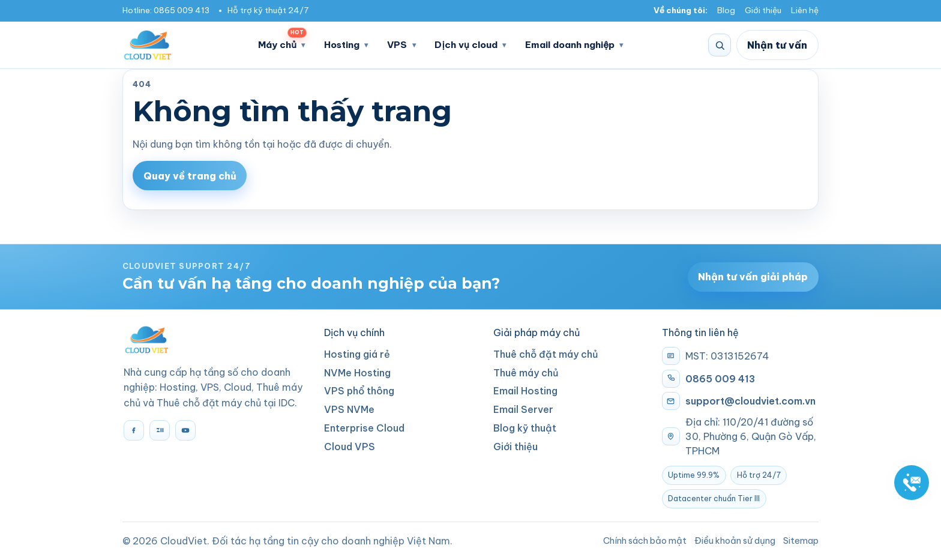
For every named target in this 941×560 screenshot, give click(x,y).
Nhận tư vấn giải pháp (753, 277)
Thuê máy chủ (526, 373)
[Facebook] (134, 430)
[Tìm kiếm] (720, 45)
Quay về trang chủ (190, 176)
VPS (397, 45)
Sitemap (801, 540)
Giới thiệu (763, 11)
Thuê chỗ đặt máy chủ (546, 354)
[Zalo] (160, 430)
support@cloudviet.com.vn (750, 401)
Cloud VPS (350, 447)
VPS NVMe (349, 409)
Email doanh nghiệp (570, 45)
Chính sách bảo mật (645, 540)
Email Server (523, 409)
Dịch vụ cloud (466, 45)
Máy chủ (282, 41)
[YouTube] (185, 430)
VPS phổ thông (359, 391)
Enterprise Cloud (364, 428)
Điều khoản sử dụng (735, 540)
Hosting (342, 45)
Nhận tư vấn (777, 45)
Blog (726, 11)
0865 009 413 (182, 11)
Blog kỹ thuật (525, 428)
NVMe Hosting (357, 373)
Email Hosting (525, 391)
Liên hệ (805, 11)
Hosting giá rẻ (357, 354)
